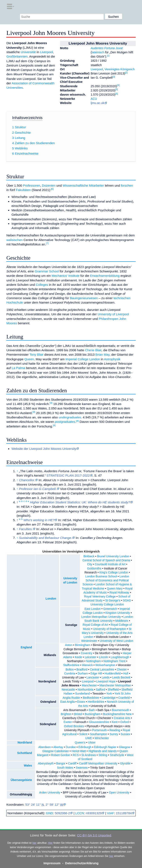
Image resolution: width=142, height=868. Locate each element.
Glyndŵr (125, 764)
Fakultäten (23, 190)
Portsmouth (99, 730)
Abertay (58, 747)
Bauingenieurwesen (84, 298)
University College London (107, 605)
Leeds (106, 678)
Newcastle (68, 690)
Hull (126, 674)
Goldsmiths (94, 569)
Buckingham (92, 714)
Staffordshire (71, 665)
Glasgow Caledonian (56, 751)
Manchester (89, 685)
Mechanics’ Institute (66, 276)
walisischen (14, 240)
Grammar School (47, 271)
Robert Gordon (61, 755)
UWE (89, 738)
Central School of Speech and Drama (106, 560)
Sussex (125, 734)
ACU (94, 99)
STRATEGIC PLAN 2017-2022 (68, 475)
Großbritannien (17, 56)
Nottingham (93, 661)
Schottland (25, 753)
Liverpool (97, 69)
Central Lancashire (102, 670)
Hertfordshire (96, 702)
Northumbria (85, 690)
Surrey (114, 734)
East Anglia (68, 702)
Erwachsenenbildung (105, 276)
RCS (76, 755)
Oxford (125, 722)
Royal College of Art (95, 625)
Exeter (68, 722)
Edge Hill (96, 674)
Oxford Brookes (74, 726)
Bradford (82, 670)
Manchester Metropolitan (115, 685)
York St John (122, 694)
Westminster (89, 641)
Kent (115, 722)
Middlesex (122, 621)
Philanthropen (108, 319)
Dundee (71, 747)
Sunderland (83, 694)
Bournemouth (120, 710)
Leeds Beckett (121, 678)
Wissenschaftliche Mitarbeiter (83, 185)
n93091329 (94, 813)
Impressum (52, 863)
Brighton (66, 714)
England (26, 647)
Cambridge (109, 698)
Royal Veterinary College (100, 597)
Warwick (87, 665)
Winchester (102, 738)
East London (93, 609)
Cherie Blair (93, 350)
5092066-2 (62, 813)
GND (49, 813)
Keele (78, 657)
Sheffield (113, 690)
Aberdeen (45, 747)
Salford (100, 690)
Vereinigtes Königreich (120, 69)
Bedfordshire (91, 698)
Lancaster (93, 678)
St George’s (113, 601)
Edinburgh (85, 747)
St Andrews (88, 755)
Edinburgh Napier (105, 747)
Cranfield (124, 698)
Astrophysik (112, 359)
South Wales (65, 768)
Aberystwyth (46, 764)
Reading (115, 730)
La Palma (18, 368)
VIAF (111, 813)
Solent (83, 734)
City (90, 564)
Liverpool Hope (106, 681)
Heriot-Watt (79, 751)
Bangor (61, 764)
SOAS (127, 601)
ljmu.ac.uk (97, 103)
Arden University (50, 793)
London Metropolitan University (101, 617)
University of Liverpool (113, 314)
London (51, 599)
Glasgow (125, 747)
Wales (28, 766)
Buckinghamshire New (117, 714)
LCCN (79, 813)
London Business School (101, 576)
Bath (92, 710)
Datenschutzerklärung (82, 863)
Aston (69, 645)
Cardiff (72, 764)
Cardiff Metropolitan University (98, 764)
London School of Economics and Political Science (106, 580)
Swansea (82, 768)
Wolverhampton (105, 665)
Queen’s (80, 743)
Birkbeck (89, 556)
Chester (122, 670)
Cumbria (70, 674)
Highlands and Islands (103, 751)
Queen (29, 359)
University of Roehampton (110, 629)
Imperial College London (83, 359)
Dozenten (49, 185)
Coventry (87, 653)
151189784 (124, 813)
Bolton (70, 670)
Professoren (32, 185)
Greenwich (110, 609)
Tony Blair (37, 355)
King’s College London (114, 572)
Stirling (103, 755)
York (109, 694)
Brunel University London (113, 556)
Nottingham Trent (114, 661)
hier (34, 843)
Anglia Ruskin (71, 698)
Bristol (78, 714)
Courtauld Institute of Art (110, 564)
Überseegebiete (21, 780)
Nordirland (25, 743)
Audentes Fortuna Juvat (107, 48)
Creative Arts (122, 718)
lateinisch (98, 52)
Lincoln (103, 657)
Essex (81, 702)
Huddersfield (113, 674)
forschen (127, 185)
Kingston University (118, 613)
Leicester (90, 657)
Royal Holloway (119, 593)
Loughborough (120, 657)
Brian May (103, 355)
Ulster (92, 743)
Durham (83, 674)
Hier (50, 843)
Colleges (42, 285)
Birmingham (83, 645)
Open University (119, 793)
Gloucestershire (99, 722)
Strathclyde (117, 755)
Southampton (99, 734)
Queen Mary (115, 589)
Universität (28, 52)
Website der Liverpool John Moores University (44, 449)
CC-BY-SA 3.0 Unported (94, 835)
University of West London (116, 641)
